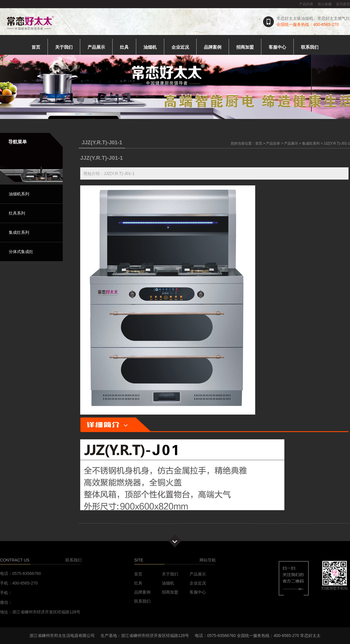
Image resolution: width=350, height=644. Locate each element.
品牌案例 (213, 47)
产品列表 (306, 4)
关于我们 (64, 47)
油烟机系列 (19, 194)
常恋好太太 (310, 636)
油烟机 (150, 47)
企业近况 (180, 47)
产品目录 (273, 143)
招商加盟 (245, 47)
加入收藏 (325, 4)
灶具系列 (17, 213)
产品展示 (96, 47)
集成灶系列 (19, 232)
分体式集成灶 (21, 252)
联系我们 (310, 47)
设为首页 (343, 4)
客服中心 (277, 47)
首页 (36, 47)
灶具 (124, 47)
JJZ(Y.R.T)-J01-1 (337, 143)
